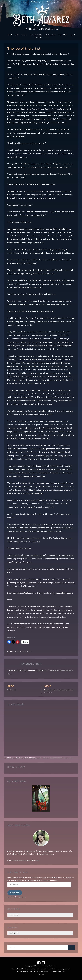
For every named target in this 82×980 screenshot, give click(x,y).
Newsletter (38, 37)
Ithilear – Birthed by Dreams (48, 966)
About (10, 35)
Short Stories (50, 35)
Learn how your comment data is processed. (55, 758)
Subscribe (15, 893)
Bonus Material (36, 35)
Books (24, 35)
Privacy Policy (41, 974)
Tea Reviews (63, 35)
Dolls (73, 35)
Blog (17, 35)
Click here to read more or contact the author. (23, 860)
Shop (47, 37)
